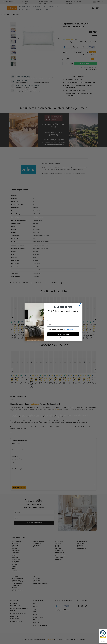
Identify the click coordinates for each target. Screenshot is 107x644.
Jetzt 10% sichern (63, 334)
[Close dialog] (81, 305)
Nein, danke (63, 338)
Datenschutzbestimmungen (68, 329)
